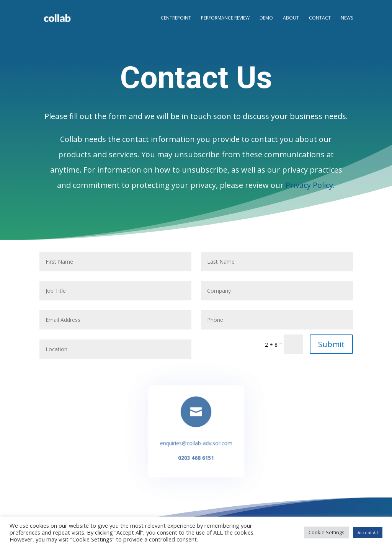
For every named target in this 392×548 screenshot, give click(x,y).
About (291, 18)
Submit (331, 344)
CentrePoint (176, 18)
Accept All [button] (368, 533)
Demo (266, 18)
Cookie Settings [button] (327, 532)
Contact (320, 18)
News (347, 18)
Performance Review (225, 18)
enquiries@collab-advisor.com (196, 443)
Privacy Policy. (310, 185)
